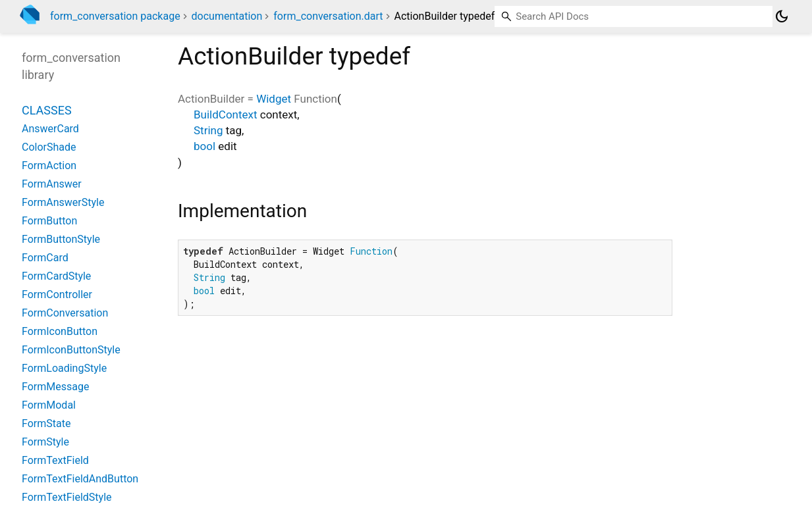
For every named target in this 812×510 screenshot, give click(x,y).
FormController (57, 294)
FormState (46, 423)
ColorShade (49, 147)
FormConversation (65, 313)
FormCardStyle (56, 276)
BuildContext (226, 115)
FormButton (49, 221)
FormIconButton (60, 331)
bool (204, 146)
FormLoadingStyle (64, 368)
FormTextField (55, 460)
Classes (47, 110)
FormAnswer (52, 184)
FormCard (45, 258)
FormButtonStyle (61, 239)
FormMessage (55, 387)
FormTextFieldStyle (67, 497)
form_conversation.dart (328, 16)
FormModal (49, 405)
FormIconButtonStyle (71, 350)
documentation (227, 16)
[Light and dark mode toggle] (782, 16)
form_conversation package (115, 16)
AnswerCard (50, 129)
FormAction (49, 166)
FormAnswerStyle (63, 202)
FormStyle (45, 442)
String (208, 130)
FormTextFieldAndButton (80, 479)
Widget (274, 99)
